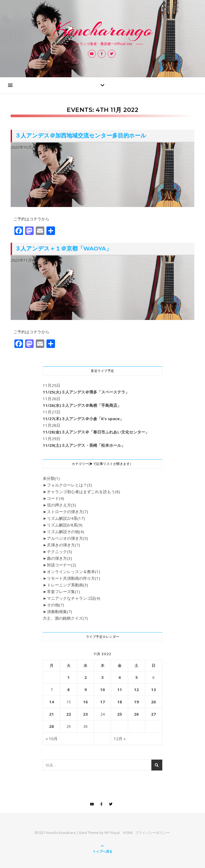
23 (85, 714)
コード (56, 498)
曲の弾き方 (60, 558)
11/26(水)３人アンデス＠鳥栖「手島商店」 (82, 405)
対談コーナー (62, 565)
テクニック (60, 551)
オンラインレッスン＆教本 (74, 571)
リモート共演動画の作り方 (74, 578)
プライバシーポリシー (152, 833)
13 (153, 689)
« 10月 (52, 739)
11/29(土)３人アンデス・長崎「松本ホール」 (84, 445)
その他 (56, 605)
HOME (128, 833)
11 (120, 689)
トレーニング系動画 (68, 585)
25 (120, 714)
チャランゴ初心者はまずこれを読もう (84, 492)
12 (136, 689)
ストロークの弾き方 (68, 512)
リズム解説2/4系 (66, 518)
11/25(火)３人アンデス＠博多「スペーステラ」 (86, 392)
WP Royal (112, 833)
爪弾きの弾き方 (64, 545)
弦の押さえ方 (62, 505)
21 (52, 714)
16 (85, 702)
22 (69, 714)
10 (102, 689)
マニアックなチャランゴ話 (74, 598)
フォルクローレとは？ (70, 485)
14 (52, 702)
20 (153, 702)
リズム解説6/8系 (65, 525)
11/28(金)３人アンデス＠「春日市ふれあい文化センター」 (96, 432)
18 (120, 702)
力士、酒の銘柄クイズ (65, 618)
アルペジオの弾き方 (68, 538)
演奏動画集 (60, 611)
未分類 (51, 478)
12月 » (120, 739)
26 (136, 714)
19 (136, 702)
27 (153, 714)
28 (52, 726)
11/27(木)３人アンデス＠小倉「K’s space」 (83, 419)
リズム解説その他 (66, 532)
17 (102, 702)
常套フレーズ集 (64, 591)
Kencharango (103, 30)
